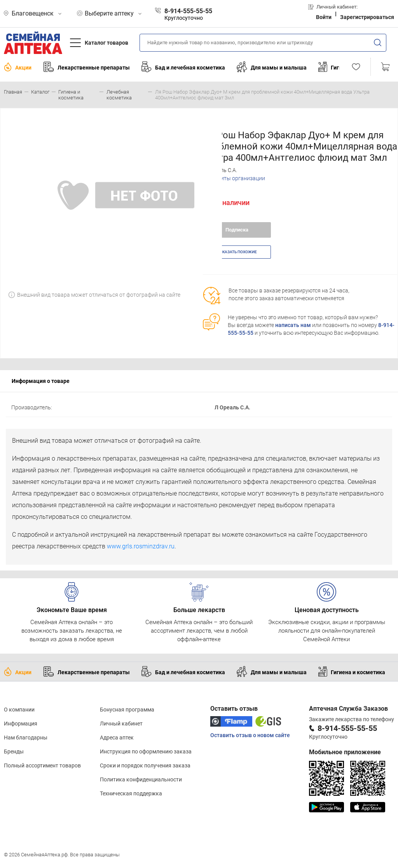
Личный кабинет (121, 724)
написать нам (293, 325)
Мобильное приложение (345, 752)
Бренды (14, 751)
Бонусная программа (127, 710)
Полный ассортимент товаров (42, 765)
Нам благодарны (26, 738)
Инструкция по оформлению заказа (146, 751)
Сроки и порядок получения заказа (145, 765)
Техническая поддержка (131, 793)
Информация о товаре (41, 381)
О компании (19, 710)
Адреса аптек (117, 738)
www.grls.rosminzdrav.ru (141, 546)
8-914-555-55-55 (347, 728)
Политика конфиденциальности (141, 779)
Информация (21, 724)
